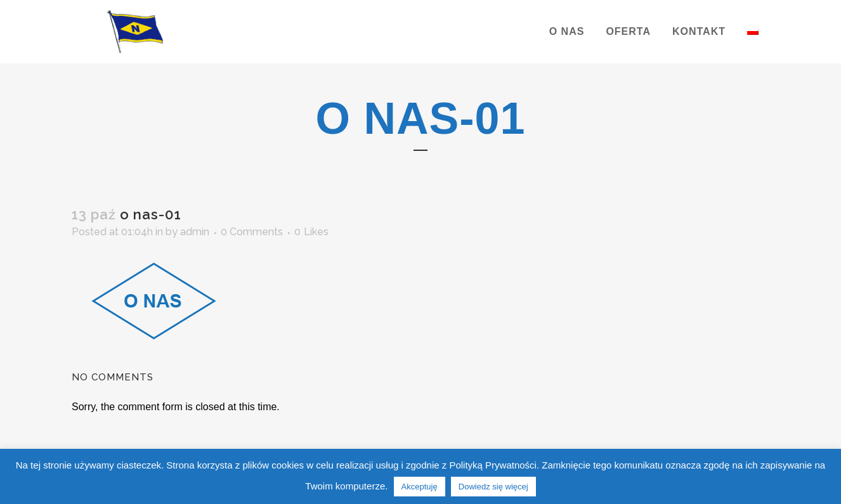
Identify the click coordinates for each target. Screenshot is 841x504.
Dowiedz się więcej (493, 487)
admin (195, 232)
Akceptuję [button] (420, 487)
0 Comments (252, 232)
